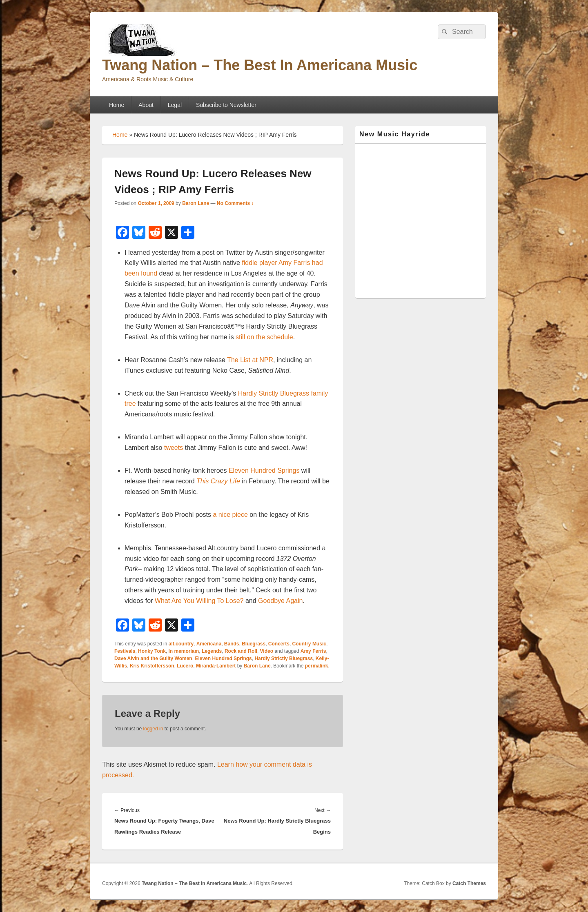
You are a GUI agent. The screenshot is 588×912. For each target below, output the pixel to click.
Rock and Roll (241, 651)
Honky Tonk (152, 651)
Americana (209, 644)
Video (267, 651)
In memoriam (184, 651)
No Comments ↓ (235, 203)
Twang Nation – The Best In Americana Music (260, 65)
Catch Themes (469, 883)
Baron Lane (196, 203)
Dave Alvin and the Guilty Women (153, 658)
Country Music (309, 644)
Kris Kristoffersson (152, 666)
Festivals (125, 651)
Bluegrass (254, 644)
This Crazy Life (218, 481)
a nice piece (230, 515)
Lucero (185, 666)
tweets (174, 448)
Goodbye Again (280, 601)
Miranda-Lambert (216, 666)
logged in (153, 729)
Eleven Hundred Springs (264, 470)
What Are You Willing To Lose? (199, 601)
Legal (175, 105)
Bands (232, 644)
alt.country (181, 644)
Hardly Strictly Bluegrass (284, 658)
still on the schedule (264, 337)
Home (117, 105)
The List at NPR (250, 360)
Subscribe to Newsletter (226, 105)
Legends (212, 651)
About (146, 105)
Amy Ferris (313, 651)
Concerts (279, 644)
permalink (317, 666)
